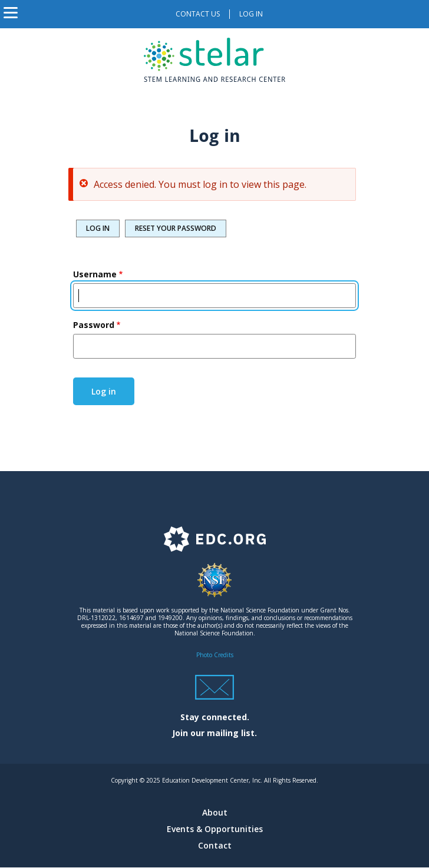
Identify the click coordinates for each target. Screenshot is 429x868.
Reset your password (176, 228)
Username (95, 274)
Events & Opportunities (215, 829)
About (215, 812)
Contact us (198, 14)
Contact (215, 845)
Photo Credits (215, 655)
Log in (251, 14)
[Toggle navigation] (11, 14)
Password (94, 325)
